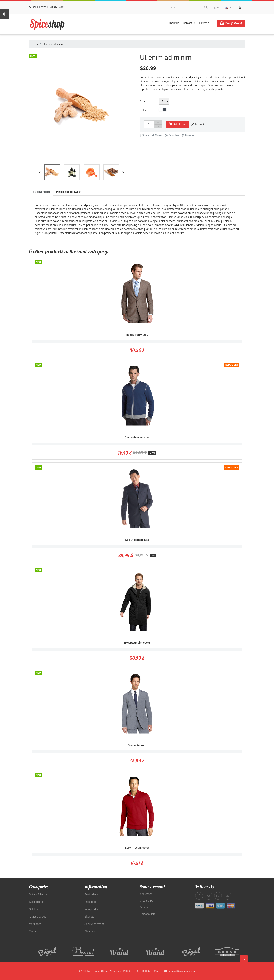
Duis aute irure (137, 745)
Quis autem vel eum (137, 437)
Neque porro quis (137, 335)
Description (41, 192)
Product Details (69, 192)
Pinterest (188, 135)
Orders (144, 907)
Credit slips (146, 901)
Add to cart (178, 124)
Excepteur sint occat (137, 643)
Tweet (157, 135)
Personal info (148, 914)
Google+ (172, 135)
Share (145, 135)
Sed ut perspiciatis (137, 540)
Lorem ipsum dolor (137, 848)
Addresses (146, 894)
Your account (152, 887)
